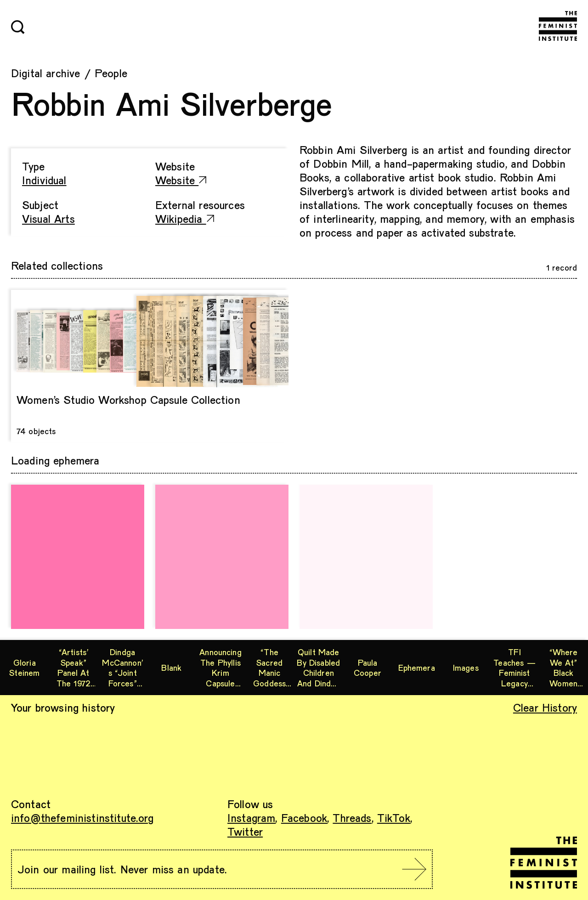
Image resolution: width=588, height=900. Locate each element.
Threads (352, 818)
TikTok (394, 818)
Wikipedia (185, 218)
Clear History (545, 707)
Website (181, 180)
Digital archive (45, 73)
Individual (44, 180)
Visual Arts (48, 218)
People (111, 73)
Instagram (251, 818)
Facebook (304, 818)
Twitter (245, 831)
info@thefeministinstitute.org (82, 818)
